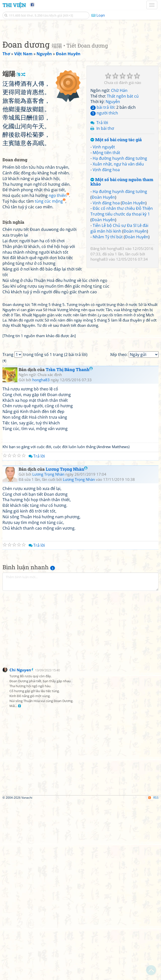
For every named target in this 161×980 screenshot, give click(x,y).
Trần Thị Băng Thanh (69, 548)
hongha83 (116, 318)
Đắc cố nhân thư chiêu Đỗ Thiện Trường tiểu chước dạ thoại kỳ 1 (122, 281)
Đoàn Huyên (103, 267)
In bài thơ (105, 198)
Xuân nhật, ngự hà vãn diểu (118, 233)
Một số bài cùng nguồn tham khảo (122, 251)
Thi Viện (14, 5)
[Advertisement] (80, 63)
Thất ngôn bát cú (123, 165)
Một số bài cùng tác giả (116, 209)
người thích (104, 182)
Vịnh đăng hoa (106, 239)
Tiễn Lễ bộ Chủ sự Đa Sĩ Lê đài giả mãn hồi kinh (119, 298)
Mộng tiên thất (106, 222)
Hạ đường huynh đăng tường (120, 228)
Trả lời (102, 192)
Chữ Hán (119, 160)
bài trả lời (102, 177)
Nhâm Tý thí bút (108, 306)
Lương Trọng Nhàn (67, 647)
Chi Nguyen (20, 848)
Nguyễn (113, 171)
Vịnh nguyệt (104, 216)
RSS (153, 976)
